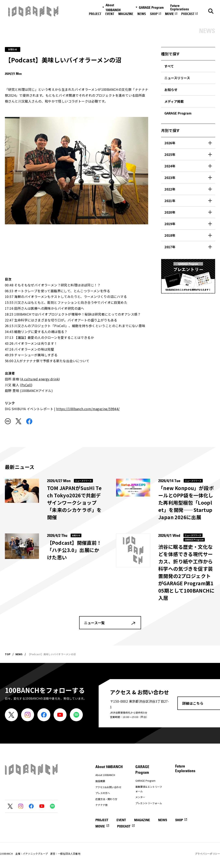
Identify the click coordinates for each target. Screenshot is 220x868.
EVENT (110, 14)
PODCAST (188, 14)
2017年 (170, 247)
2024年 (170, 166)
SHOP (154, 14)
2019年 (170, 224)
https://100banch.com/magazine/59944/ (88, 409)
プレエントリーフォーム (149, 803)
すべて (169, 66)
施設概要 (100, 781)
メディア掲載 (174, 101)
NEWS (142, 14)
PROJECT (95, 14)
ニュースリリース (177, 78)
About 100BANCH (113, 7)
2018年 (170, 235)
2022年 (170, 189)
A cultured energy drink (40, 379)
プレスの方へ (103, 793)
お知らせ (171, 90)
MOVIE (169, 14)
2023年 (170, 178)
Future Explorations (180, 7)
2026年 (170, 143)
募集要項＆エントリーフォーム (149, 789)
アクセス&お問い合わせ (108, 787)
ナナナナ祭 (101, 805)
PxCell (26, 385)
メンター (140, 797)
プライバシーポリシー (207, 854)
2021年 (170, 201)
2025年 (170, 154)
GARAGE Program (151, 7)
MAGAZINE (126, 14)
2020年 (170, 212)
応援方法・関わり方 (106, 799)
